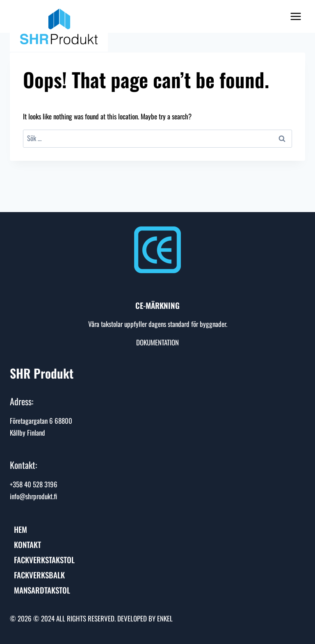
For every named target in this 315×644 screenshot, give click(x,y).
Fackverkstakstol (44, 560)
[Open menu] (296, 16)
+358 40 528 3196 (34, 484)
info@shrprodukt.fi (33, 496)
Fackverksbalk (39, 575)
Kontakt (27, 544)
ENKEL (165, 618)
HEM (21, 529)
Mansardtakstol (42, 590)
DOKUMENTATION (157, 342)
